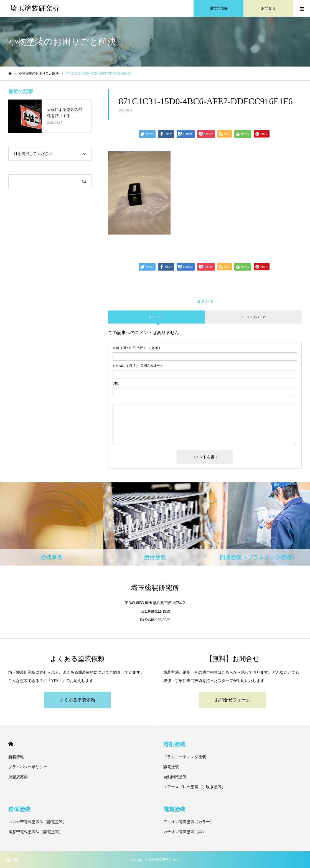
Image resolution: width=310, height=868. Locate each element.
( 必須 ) (136, 348)
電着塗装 (174, 809)
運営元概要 (219, 8)
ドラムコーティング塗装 (185, 757)
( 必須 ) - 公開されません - (139, 366)
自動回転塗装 (175, 777)
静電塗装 (171, 767)
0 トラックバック (253, 317)
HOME (11, 744)
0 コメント (156, 317)
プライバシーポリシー (28, 767)
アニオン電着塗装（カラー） (189, 822)
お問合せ (268, 8)
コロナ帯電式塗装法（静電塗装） (37, 822)
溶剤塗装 (174, 744)
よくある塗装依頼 (77, 700)
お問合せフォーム (233, 700)
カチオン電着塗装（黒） (185, 832)
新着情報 (16, 757)
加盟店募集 (18, 777)
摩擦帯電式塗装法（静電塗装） (35, 832)
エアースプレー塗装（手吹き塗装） (194, 787)
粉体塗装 (19, 809)
